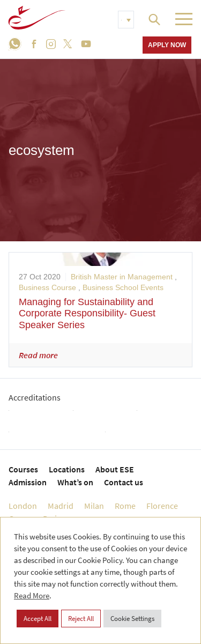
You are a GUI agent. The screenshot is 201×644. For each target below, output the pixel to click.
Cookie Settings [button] (132, 619)
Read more (38, 355)
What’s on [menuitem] (75, 482)
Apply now (167, 45)
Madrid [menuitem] (61, 506)
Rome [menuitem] (125, 506)
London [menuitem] (23, 506)
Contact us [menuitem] (124, 482)
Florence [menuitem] (162, 506)
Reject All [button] (81, 619)
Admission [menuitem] (28, 482)
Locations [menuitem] (67, 469)
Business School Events (123, 287)
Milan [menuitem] (94, 506)
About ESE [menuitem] (115, 469)
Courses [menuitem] (23, 469)
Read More (32, 595)
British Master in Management (122, 277)
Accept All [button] (38, 619)
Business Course (47, 287)
